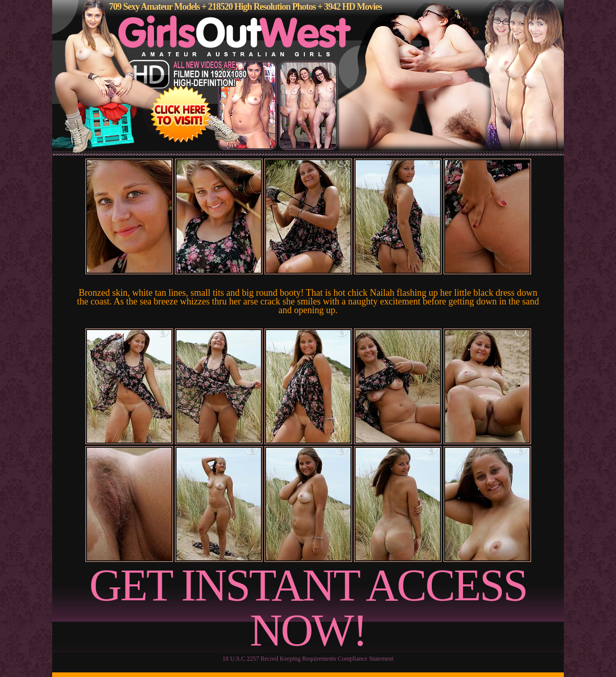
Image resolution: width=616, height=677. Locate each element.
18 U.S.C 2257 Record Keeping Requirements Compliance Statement (308, 659)
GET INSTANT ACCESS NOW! (308, 608)
